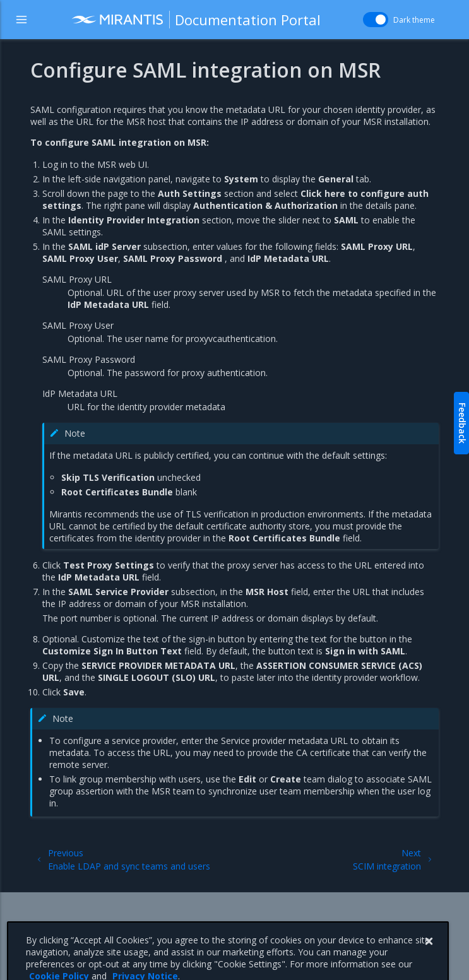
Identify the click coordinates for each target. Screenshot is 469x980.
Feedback (462, 423)
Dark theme (414, 20)
